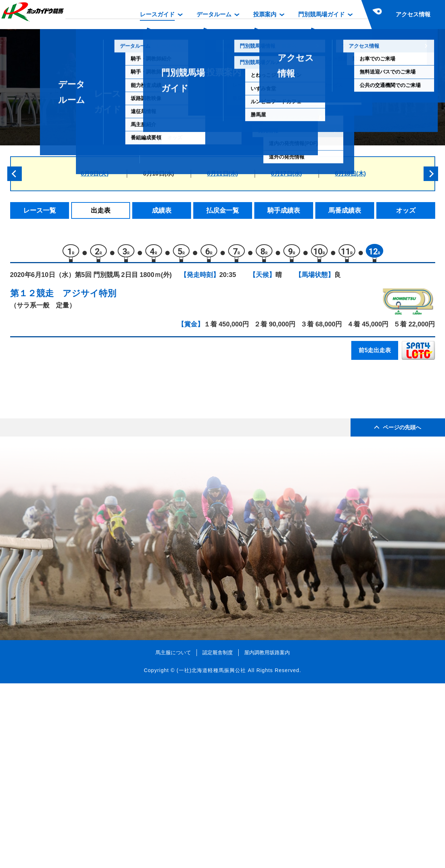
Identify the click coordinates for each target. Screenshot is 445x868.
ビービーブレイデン (87, 468)
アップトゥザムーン (87, 437)
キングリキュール (84, 499)
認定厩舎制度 (218, 837)
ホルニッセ (74, 407)
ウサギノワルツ (80, 530)
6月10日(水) (159, 174)
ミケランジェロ (80, 453)
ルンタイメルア (80, 422)
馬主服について (173, 837)
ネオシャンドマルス (87, 515)
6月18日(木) (350, 174)
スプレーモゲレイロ (87, 484)
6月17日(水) (286, 174)
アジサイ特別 (89, 296)
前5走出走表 (375, 353)
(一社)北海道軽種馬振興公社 (211, 855)
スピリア (71, 546)
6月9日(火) (94, 174)
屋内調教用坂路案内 (267, 837)
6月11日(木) (223, 174)
